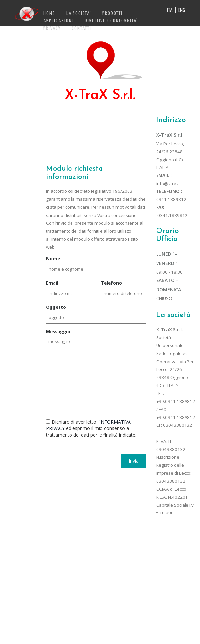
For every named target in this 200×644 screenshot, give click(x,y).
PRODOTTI (113, 14)
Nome (53, 259)
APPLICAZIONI (58, 21)
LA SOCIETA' (79, 14)
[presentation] (96, 400)
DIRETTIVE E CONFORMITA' (111, 21)
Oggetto (56, 307)
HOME (49, 14)
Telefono (112, 283)
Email (52, 283)
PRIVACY (52, 29)
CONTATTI (82, 29)
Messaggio (58, 332)
